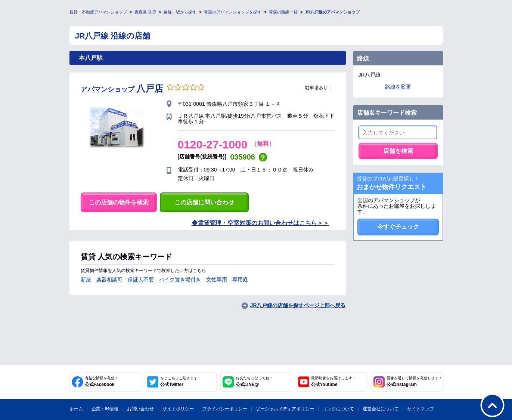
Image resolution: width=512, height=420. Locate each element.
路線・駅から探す (180, 12)
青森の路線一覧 (283, 12)
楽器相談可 (109, 280)
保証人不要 (141, 280)
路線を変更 (398, 87)
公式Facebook (102, 382)
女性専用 (217, 280)
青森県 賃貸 (145, 12)
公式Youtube (333, 382)
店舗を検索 (398, 151)
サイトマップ (421, 409)
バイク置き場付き (180, 280)
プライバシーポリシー (225, 409)
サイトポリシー (178, 409)
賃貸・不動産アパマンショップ (98, 12)
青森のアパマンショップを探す (233, 12)
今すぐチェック (398, 227)
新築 (86, 280)
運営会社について (381, 409)
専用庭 (240, 280)
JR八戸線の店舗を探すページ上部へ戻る (298, 305)
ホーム (76, 409)
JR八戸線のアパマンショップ (332, 12)
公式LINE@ (254, 382)
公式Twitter (179, 382)
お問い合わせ (140, 409)
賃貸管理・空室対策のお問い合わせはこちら (257, 223)
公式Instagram (415, 382)
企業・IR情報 (105, 409)
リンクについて (338, 409)
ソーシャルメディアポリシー (285, 409)
